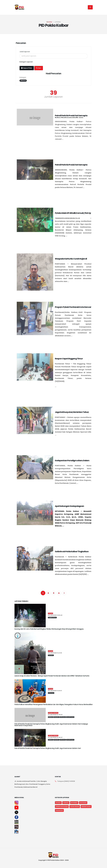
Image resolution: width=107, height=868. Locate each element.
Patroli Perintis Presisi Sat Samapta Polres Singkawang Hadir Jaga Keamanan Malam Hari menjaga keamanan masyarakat (51, 725)
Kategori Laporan (26, 62)
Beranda (49, 22)
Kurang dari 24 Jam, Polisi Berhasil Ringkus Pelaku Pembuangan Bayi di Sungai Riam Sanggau (49, 629)
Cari (39, 68)
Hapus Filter (27, 68)
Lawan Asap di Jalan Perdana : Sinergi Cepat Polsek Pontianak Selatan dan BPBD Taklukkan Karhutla (52, 676)
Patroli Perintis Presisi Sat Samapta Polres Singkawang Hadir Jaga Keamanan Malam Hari (48, 748)
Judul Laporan (25, 52)
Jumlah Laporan (53, 97)
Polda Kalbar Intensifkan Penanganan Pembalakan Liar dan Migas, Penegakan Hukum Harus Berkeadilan (54, 704)
